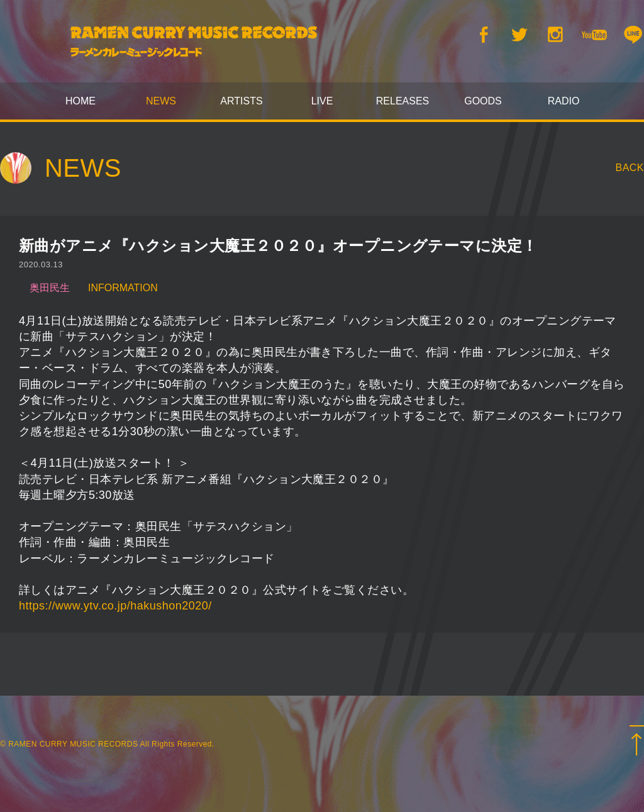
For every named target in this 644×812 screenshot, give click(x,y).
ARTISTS (241, 101)
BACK (630, 168)
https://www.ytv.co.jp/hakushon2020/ (115, 606)
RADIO (564, 101)
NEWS (161, 101)
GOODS (483, 101)
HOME (80, 101)
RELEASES (402, 101)
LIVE (322, 101)
